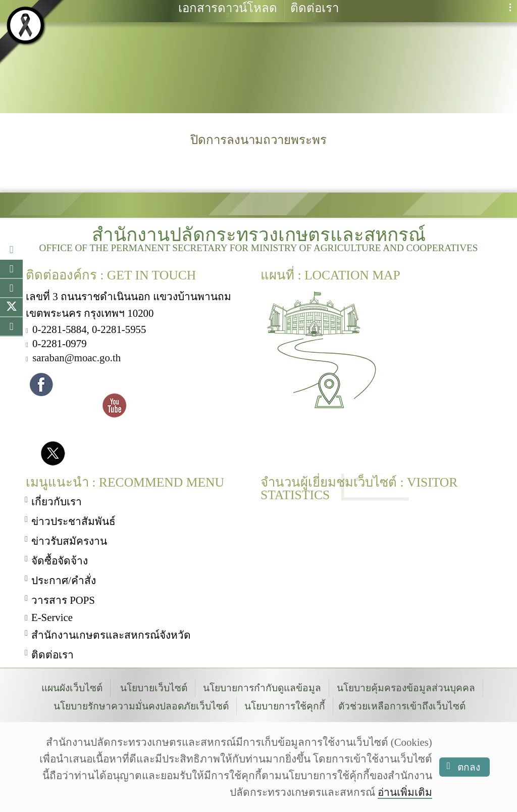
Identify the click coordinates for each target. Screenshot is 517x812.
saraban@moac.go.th (76, 356)
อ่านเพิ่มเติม (405, 792)
